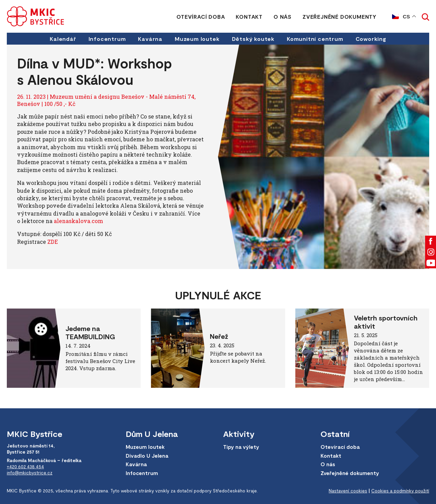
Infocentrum (107, 39)
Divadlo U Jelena (147, 456)
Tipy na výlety (241, 447)
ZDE (53, 242)
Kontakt (249, 17)
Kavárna (150, 39)
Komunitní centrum (315, 39)
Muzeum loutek (197, 39)
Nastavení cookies (348, 491)
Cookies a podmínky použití (400, 491)
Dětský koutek (253, 39)
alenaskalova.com (79, 221)
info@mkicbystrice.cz (30, 473)
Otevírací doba (201, 17)
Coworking (371, 39)
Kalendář (63, 39)
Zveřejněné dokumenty (339, 17)
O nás (283, 17)
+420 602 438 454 (25, 467)
